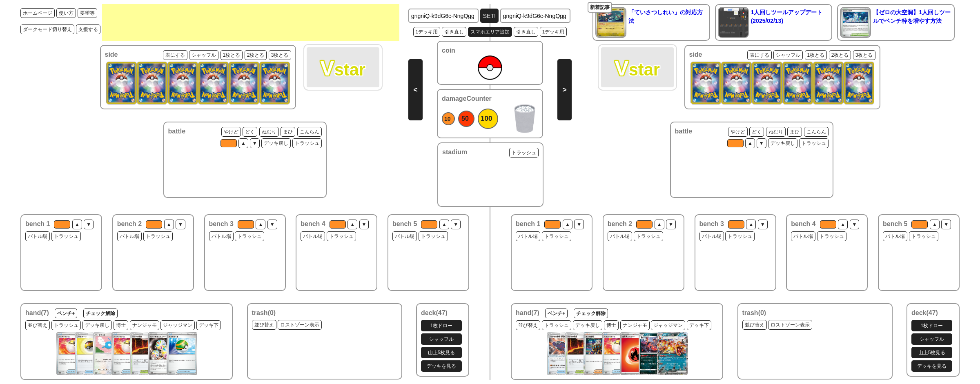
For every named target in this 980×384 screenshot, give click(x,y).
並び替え (38, 325)
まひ (288, 132)
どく (250, 132)
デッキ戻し (276, 143)
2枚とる (256, 55)
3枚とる (280, 55)
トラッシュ (307, 143)
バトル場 (38, 236)
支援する (88, 29)
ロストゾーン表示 (300, 325)
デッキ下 (209, 325)
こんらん (310, 132)
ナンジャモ (145, 325)
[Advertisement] (251, 22)
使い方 (66, 13)
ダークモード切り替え (47, 29)
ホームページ (38, 13)
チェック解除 (100, 313)
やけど (231, 132)
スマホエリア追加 (490, 32)
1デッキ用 (427, 32)
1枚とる (232, 55)
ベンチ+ (66, 313)
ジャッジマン (178, 325)
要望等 (87, 13)
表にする (175, 55)
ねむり (269, 132)
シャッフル (204, 55)
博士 (121, 325)
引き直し (454, 32)
